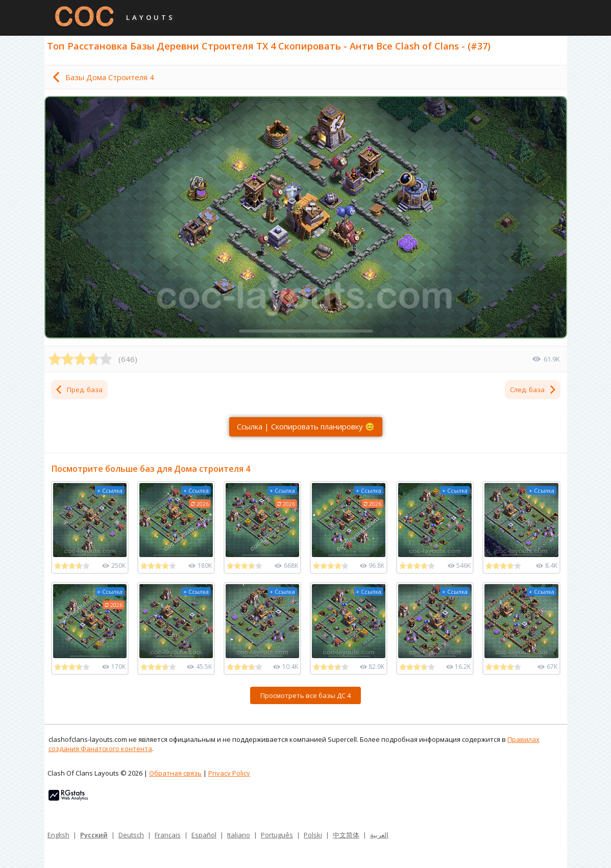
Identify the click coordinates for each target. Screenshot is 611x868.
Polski (313, 835)
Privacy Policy (229, 773)
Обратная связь (175, 773)
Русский (94, 835)
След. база (533, 390)
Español (204, 835)
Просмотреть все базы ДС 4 (305, 695)
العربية (379, 835)
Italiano (239, 835)
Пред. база (79, 390)
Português (277, 835)
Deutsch (131, 835)
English (58, 835)
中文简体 (346, 835)
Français (168, 835)
